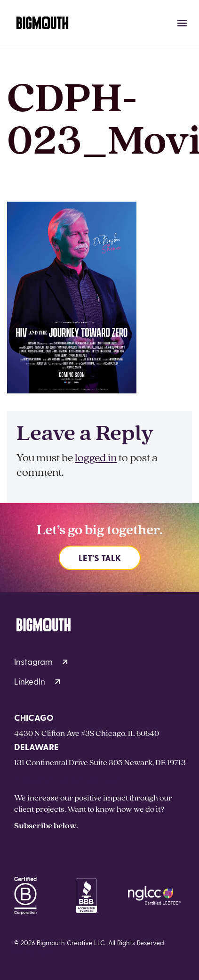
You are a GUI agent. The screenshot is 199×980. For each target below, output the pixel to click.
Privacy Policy (35, 952)
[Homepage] (42, 23)
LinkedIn (37, 681)
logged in (96, 457)
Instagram (41, 661)
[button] (182, 23)
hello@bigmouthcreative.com (69, 780)
